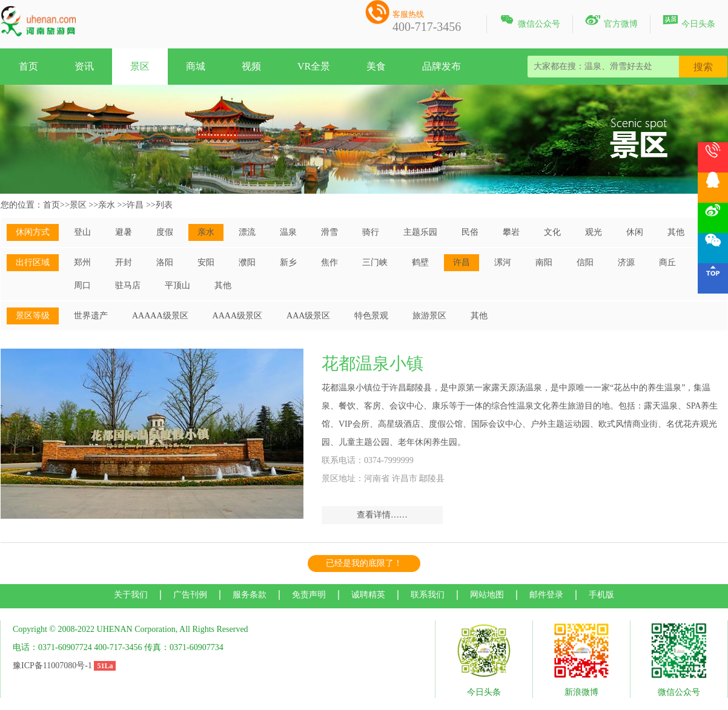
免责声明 (309, 595)
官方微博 (611, 22)
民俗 (470, 232)
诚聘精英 (368, 595)
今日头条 (689, 22)
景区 (140, 66)
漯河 (503, 262)
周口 (82, 285)
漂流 (247, 232)
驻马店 (128, 285)
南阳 (544, 262)
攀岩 (511, 232)
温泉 (288, 232)
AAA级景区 (308, 316)
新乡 (288, 262)
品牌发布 (442, 66)
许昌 (135, 205)
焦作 (329, 262)
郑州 (82, 262)
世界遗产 (91, 316)
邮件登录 (546, 595)
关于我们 (131, 595)
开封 (124, 262)
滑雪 (329, 232)
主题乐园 (420, 232)
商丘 (667, 262)
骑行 (371, 232)
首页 (28, 66)
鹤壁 (420, 262)
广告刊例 (190, 595)
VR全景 (314, 66)
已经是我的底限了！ (364, 563)
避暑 (124, 232)
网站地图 (487, 595)
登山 (82, 232)
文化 (552, 232)
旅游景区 (429, 316)
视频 (251, 66)
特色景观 (371, 316)
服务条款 (250, 595)
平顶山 (177, 285)
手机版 (601, 595)
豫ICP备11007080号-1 (52, 666)
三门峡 (375, 262)
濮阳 (247, 262)
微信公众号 (530, 22)
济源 (626, 262)
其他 (676, 232)
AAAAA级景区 (160, 316)
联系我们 (428, 595)
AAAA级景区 (237, 316)
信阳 (585, 262)
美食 (376, 66)
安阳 (206, 262)
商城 (196, 66)
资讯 (84, 66)
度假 (165, 232)
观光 (594, 232)
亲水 (107, 205)
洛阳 (165, 262)
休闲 (635, 232)
